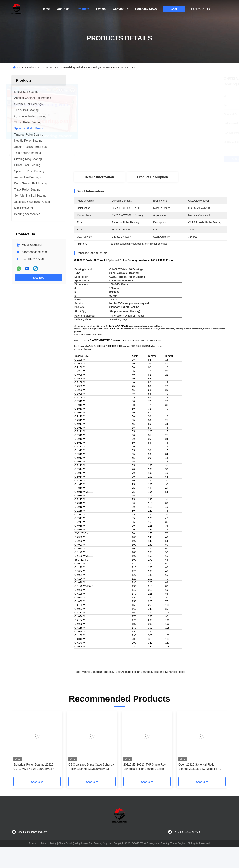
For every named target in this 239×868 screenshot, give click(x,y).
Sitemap (33, 856)
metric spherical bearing (98, 684)
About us (63, 9)
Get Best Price (171, 159)
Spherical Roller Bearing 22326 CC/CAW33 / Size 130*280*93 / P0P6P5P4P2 (34, 780)
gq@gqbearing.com (34, 252)
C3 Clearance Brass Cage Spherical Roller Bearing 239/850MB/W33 (92, 779)
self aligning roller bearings (134, 684)
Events (101, 9)
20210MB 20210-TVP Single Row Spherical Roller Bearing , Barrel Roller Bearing (145, 780)
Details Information (99, 177)
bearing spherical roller (170, 684)
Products (83, 9)
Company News (146, 9)
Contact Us (120, 9)
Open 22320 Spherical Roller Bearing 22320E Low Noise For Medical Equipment (198, 780)
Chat (174, 9)
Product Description (153, 177)
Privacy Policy (49, 856)
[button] (19, 758)
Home (46, 9)
